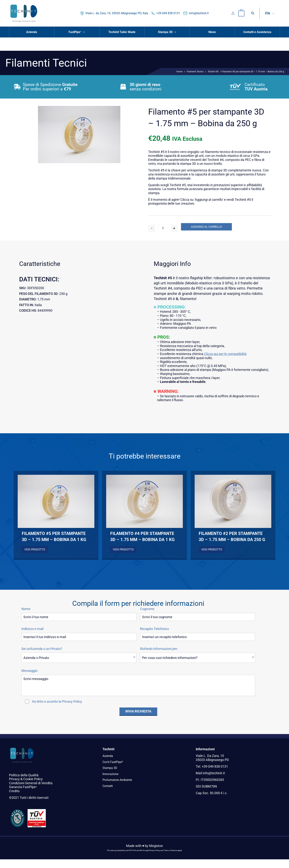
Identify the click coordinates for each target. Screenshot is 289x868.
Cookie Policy (33, 779)
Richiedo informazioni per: (159, 649)
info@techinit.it (199, 13)
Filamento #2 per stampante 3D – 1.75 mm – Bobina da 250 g (232, 537)
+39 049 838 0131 (168, 13)
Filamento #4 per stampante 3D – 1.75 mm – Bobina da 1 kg (142, 537)
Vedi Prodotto (35, 550)
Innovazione (111, 774)
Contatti (108, 786)
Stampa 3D (111, 768)
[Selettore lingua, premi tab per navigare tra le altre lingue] (270, 13)
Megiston (156, 846)
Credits (14, 791)
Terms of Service (170, 850)
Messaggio (29, 671)
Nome (26, 609)
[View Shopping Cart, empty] (241, 13)
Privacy (14, 779)
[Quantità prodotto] (163, 228)
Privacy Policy (72, 701)
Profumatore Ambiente (119, 780)
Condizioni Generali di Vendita (31, 783)
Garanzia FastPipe (23, 787)
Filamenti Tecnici (195, 72)
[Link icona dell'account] (233, 13)
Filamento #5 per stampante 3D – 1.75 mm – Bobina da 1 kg (54, 537)
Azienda (108, 756)
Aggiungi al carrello (206, 227)
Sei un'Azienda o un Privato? (42, 649)
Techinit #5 (213, 72)
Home (179, 72)
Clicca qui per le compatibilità (225, 354)
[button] (253, 13)
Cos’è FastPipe (114, 762)
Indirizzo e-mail (32, 629)
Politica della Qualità (24, 775)
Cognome (147, 609)
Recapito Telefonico (155, 629)
